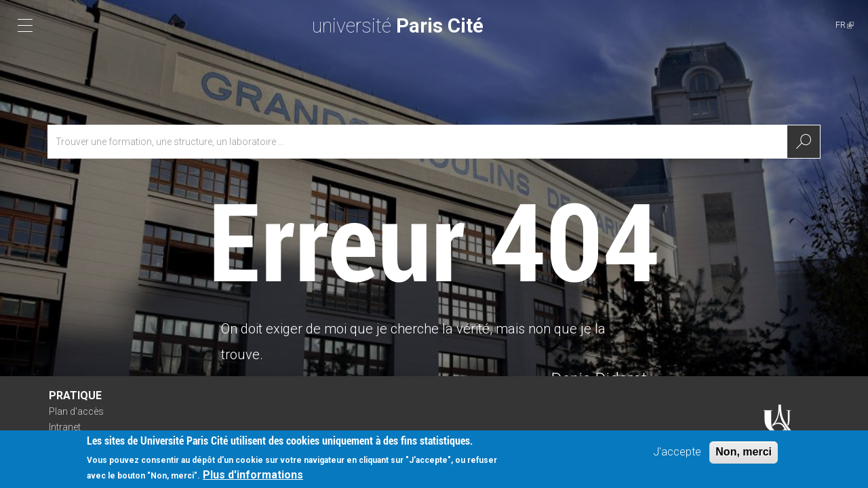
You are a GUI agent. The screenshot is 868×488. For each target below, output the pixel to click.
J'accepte (677, 452)
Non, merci (744, 452)
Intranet (65, 427)
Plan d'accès (76, 411)
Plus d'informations (253, 475)
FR (845, 25)
